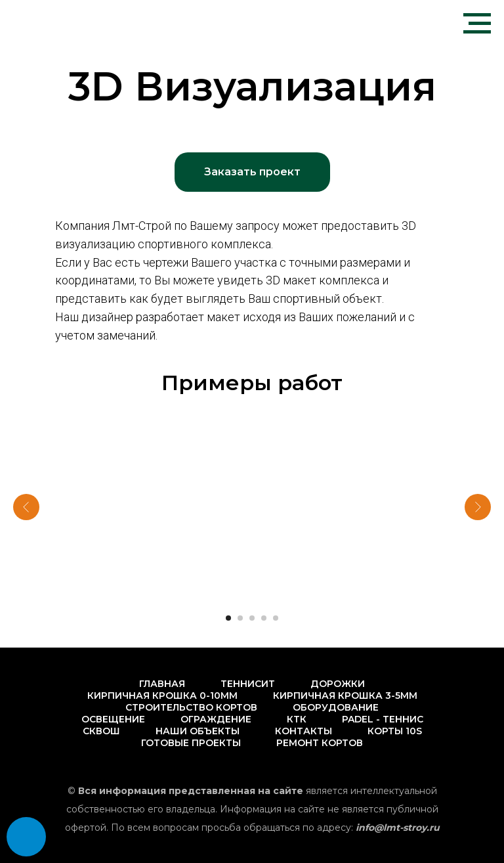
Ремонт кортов (320, 743)
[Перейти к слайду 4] (264, 618)
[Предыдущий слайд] (26, 507)
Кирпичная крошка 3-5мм (345, 696)
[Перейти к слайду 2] (240, 618)
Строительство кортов (191, 707)
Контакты (304, 731)
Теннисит (248, 684)
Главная (162, 684)
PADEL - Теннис (383, 719)
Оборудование (336, 707)
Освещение (113, 719)
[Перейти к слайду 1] (228, 618)
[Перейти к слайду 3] (252, 618)
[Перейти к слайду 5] (276, 618)
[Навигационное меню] (477, 24)
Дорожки (338, 684)
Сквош (101, 731)
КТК (297, 719)
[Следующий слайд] (478, 507)
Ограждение (216, 719)
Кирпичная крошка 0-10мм (162, 696)
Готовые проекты (191, 743)
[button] (252, 172)
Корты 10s (395, 731)
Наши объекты (198, 731)
